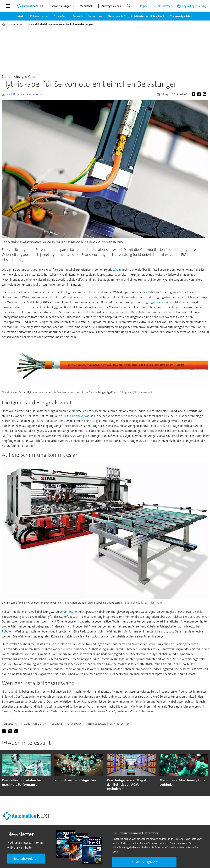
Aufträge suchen (111, 6)
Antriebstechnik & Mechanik (148, 16)
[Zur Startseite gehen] (30, 6)
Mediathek (86, 6)
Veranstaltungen (61, 6)
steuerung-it (12, 724)
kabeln (117, 270)
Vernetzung (95, 16)
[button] (201, 772)
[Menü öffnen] (8, 6)
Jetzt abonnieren (26, 859)
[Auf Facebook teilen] (194, 94)
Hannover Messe (83, 416)
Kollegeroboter (39, 16)
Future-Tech (60, 16)
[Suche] (129, 6)
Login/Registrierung (194, 6)
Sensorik (78, 16)
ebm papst (58, 724)
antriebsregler (96, 724)
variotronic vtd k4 (36, 724)
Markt (21, 16)
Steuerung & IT (117, 16)
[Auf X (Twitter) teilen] (200, 94)
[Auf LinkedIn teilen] (205, 94)
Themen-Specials (180, 16)
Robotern (8, 631)
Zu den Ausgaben (144, 862)
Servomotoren (69, 612)
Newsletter (165, 6)
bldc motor (75, 724)
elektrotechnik (120, 724)
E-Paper (142, 6)
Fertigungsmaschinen (154, 302)
